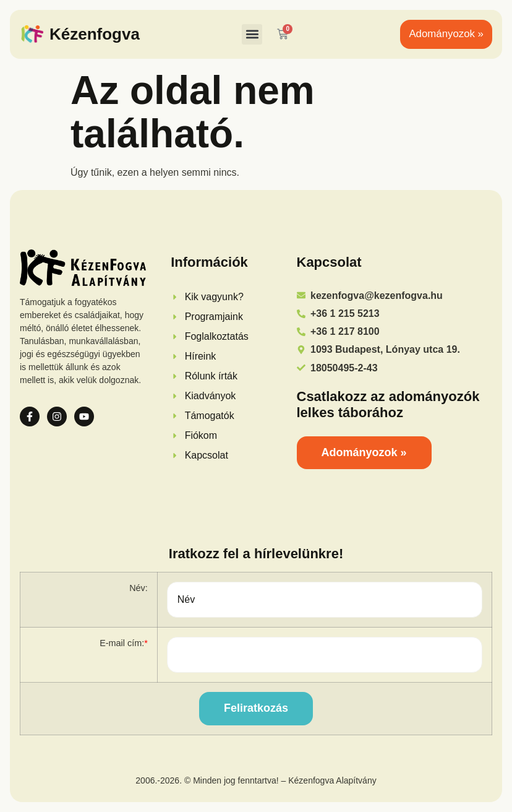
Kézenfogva (95, 34)
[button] (252, 34)
